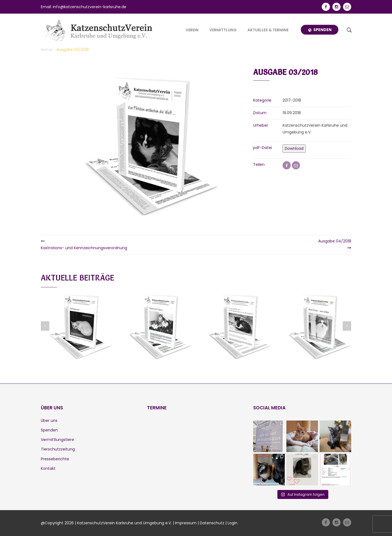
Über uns (49, 421)
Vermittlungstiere (57, 440)
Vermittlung (223, 30)
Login (232, 523)
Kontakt (48, 468)
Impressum (186, 523)
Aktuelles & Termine (268, 30)
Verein (192, 30)
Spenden (320, 30)
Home (47, 50)
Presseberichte (55, 459)
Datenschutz (212, 523)
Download (294, 148)
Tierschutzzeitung (58, 449)
